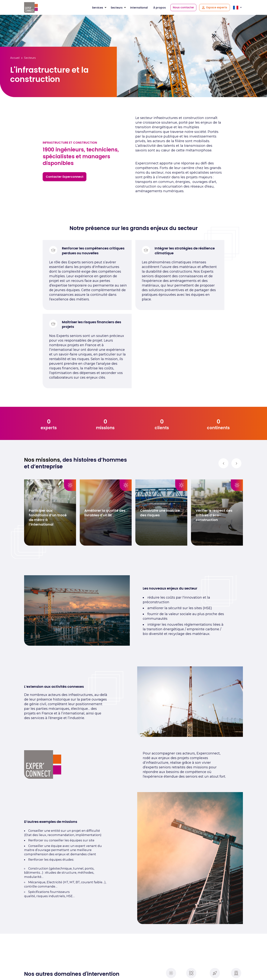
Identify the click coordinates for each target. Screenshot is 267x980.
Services (98, 8)
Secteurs (117, 8)
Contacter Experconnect (65, 177)
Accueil (15, 58)
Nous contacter (183, 7)
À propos (160, 8)
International (139, 8)
